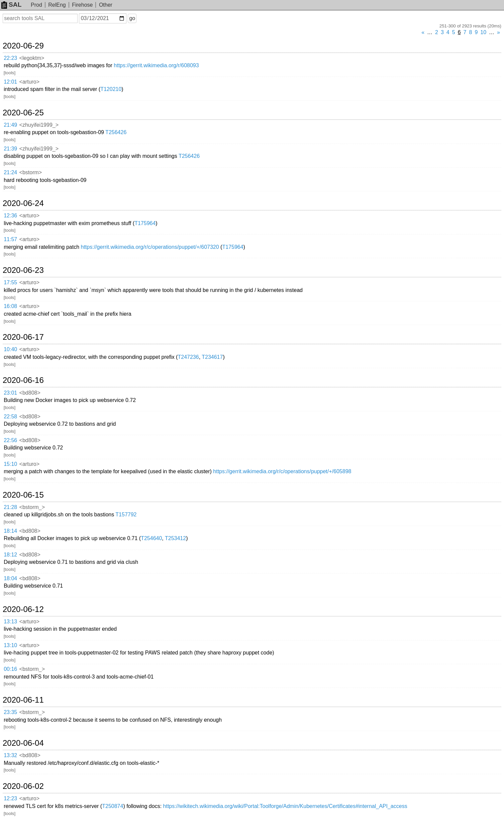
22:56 (10, 440)
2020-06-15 (23, 495)
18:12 (10, 555)
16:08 (10, 306)
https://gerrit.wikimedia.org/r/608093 (156, 65)
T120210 (111, 89)
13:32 (10, 755)
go (132, 18)
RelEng (57, 5)
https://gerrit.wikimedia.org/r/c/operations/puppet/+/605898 (282, 471)
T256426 (116, 132)
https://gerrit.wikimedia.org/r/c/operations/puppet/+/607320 (150, 247)
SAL (11, 5)
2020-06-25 (23, 113)
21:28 (10, 507)
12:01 (10, 82)
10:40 (10, 349)
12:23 (10, 798)
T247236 (188, 357)
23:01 (10, 393)
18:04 (10, 578)
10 (483, 32)
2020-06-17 (23, 337)
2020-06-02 (23, 786)
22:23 (10, 58)
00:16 (10, 669)
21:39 (10, 149)
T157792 (126, 515)
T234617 (212, 357)
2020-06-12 (23, 609)
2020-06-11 (23, 700)
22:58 (10, 417)
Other (106, 5)
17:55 (10, 282)
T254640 (151, 538)
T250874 (113, 806)
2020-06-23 (23, 270)
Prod (36, 5)
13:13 (10, 622)
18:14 (10, 531)
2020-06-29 (23, 46)
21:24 (10, 172)
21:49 (10, 125)
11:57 (10, 239)
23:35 (10, 712)
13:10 (10, 645)
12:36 (10, 216)
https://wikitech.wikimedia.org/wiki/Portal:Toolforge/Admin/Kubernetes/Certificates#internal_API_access (285, 806)
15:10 (10, 464)
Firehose (82, 5)
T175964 (145, 223)
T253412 (175, 538)
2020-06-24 (23, 203)
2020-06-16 (23, 380)
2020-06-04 (23, 743)
